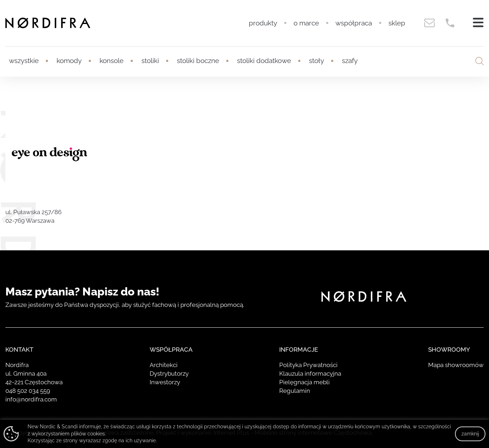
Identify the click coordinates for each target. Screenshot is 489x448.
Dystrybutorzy (169, 374)
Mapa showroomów (456, 365)
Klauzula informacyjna (310, 374)
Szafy (350, 61)
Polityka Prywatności (308, 365)
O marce (306, 23)
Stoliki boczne (198, 61)
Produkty (263, 23)
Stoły (316, 61)
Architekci (164, 365)
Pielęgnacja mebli (304, 382)
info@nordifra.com (31, 399)
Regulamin (295, 391)
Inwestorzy (165, 382)
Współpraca (354, 23)
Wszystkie (24, 61)
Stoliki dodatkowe (264, 61)
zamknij (470, 434)
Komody (69, 61)
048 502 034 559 (28, 391)
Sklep (397, 23)
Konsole (112, 61)
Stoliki (150, 61)
